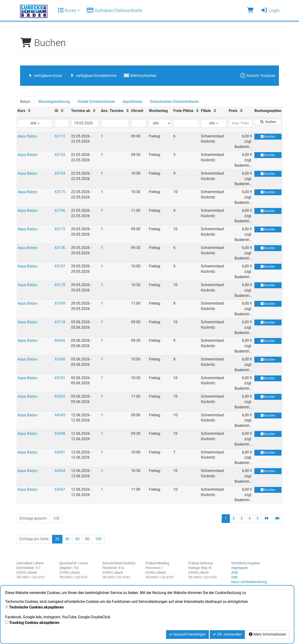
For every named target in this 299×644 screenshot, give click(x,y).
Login (270, 10)
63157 (60, 266)
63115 (60, 229)
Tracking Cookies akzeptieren (34, 623)
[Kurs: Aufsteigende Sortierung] (29, 111)
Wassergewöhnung (54, 102)
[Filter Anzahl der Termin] (115, 123)
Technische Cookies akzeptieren (36, 607)
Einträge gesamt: (33, 518)
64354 (60, 471)
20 (57, 539)
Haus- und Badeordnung (249, 582)
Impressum (239, 568)
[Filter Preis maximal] (240, 123)
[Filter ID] (62, 123)
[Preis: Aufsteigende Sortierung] (241, 111)
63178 (60, 285)
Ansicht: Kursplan (258, 76)
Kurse (69, 10)
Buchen (268, 137)
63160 (60, 359)
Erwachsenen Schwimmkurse (174, 102)
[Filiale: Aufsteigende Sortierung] (215, 111)
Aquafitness (132, 102)
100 (56, 518)
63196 (60, 210)
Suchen (268, 122)
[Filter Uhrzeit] (139, 123)
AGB (235, 572)
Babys (25, 102)
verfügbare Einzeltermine (93, 76)
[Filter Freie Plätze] (186, 123)
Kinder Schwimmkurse (96, 102)
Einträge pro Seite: (34, 539)
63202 (60, 396)
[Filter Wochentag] (160, 123)
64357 (60, 489)
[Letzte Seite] (277, 519)
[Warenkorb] (250, 10)
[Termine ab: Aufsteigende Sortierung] (94, 111)
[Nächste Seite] (267, 519)
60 (77, 539)
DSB (234, 577)
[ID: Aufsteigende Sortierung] (62, 111)
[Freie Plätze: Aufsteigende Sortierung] (197, 111)
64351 (60, 452)
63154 (60, 173)
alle (35, 123)
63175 (60, 192)
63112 (60, 136)
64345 (60, 415)
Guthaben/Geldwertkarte (114, 10)
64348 (60, 434)
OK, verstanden (227, 634)
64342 (60, 340)
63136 (60, 248)
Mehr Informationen (267, 634)
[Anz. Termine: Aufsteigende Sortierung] (128, 111)
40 (67, 539)
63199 (60, 303)
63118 (60, 322)
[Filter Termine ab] (85, 123)
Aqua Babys (27, 136)
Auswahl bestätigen (187, 634)
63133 (60, 155)
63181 (60, 378)
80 (87, 539)
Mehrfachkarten (140, 76)
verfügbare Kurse (44, 76)
